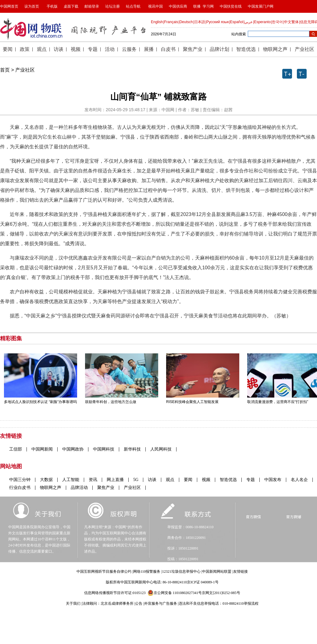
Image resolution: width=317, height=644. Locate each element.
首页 (5, 70)
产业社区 (25, 70)
